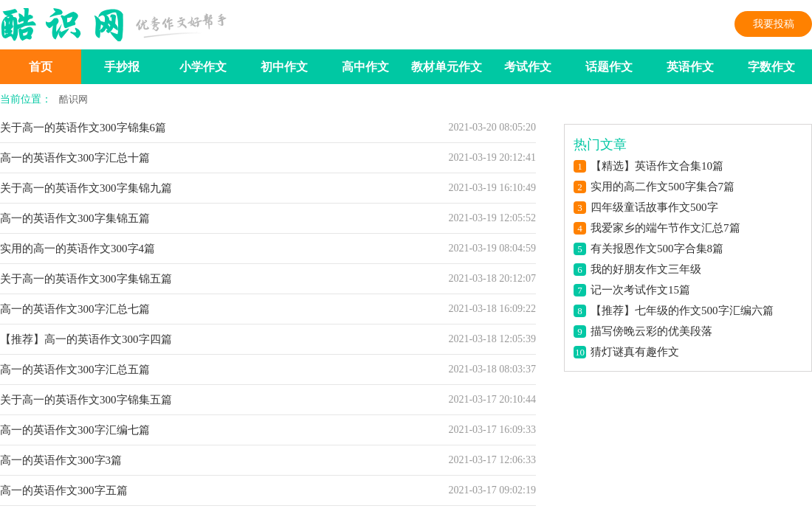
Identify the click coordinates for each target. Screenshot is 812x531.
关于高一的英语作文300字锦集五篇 (86, 400)
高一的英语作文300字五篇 (64, 490)
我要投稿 (774, 24)
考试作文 (528, 67)
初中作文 (284, 67)
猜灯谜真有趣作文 (635, 352)
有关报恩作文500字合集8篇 (657, 249)
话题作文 (609, 67)
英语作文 (690, 67)
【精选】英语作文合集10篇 (657, 166)
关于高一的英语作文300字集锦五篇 (86, 279)
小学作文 (203, 67)
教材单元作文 (447, 67)
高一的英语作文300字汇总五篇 (75, 369)
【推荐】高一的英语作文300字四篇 (86, 339)
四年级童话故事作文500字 (654, 207)
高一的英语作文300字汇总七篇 (75, 309)
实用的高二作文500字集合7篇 (663, 187)
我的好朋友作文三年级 (646, 269)
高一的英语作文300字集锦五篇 (75, 218)
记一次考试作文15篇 (640, 290)
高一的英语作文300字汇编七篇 (75, 430)
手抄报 (122, 67)
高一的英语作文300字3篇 (61, 460)
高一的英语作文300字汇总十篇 (75, 158)
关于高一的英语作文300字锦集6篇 (83, 128)
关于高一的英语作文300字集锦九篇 (86, 188)
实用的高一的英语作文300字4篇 (78, 249)
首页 (41, 67)
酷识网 (73, 99)
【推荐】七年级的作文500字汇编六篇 (682, 310)
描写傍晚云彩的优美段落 (651, 331)
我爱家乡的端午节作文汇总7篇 (665, 228)
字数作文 (771, 67)
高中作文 (365, 67)
